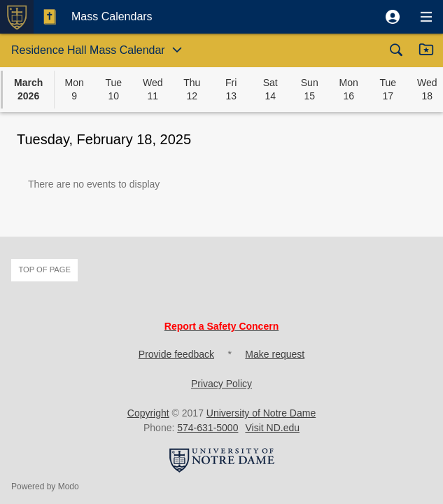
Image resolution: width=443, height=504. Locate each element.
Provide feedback (176, 354)
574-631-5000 (208, 428)
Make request (275, 354)
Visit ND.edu (272, 428)
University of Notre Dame (261, 413)
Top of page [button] (44, 269)
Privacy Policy (221, 384)
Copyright (148, 413)
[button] (393, 17)
